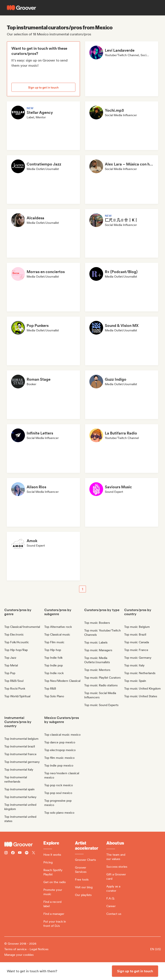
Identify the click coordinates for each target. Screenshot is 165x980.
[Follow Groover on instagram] (6, 853)
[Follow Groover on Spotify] (27, 853)
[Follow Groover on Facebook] (13, 853)
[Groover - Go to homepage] (24, 844)
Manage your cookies (19, 955)
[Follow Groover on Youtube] (20, 853)
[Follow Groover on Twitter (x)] (34, 853)
